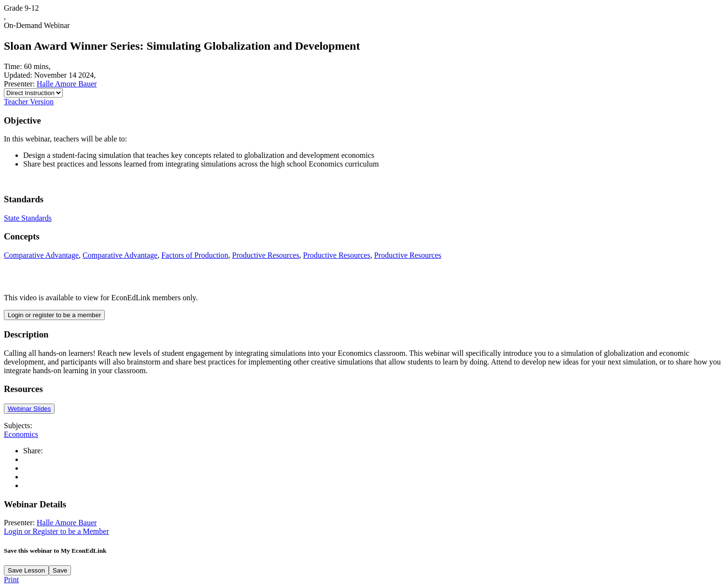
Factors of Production (195, 255)
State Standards (28, 218)
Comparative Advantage (41, 255)
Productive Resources (266, 255)
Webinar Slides (29, 409)
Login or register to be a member (54, 315)
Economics (21, 434)
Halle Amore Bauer (67, 84)
